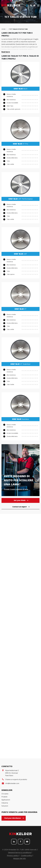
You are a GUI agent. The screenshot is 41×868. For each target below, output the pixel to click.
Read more (6, 52)
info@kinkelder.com (12, 783)
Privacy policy (13, 856)
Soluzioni (5, 806)
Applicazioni (6, 800)
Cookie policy (26, 856)
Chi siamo (5, 794)
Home (3, 29)
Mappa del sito (20, 858)
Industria (5, 803)
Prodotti (4, 797)
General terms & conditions (20, 853)
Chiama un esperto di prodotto (16, 779)
